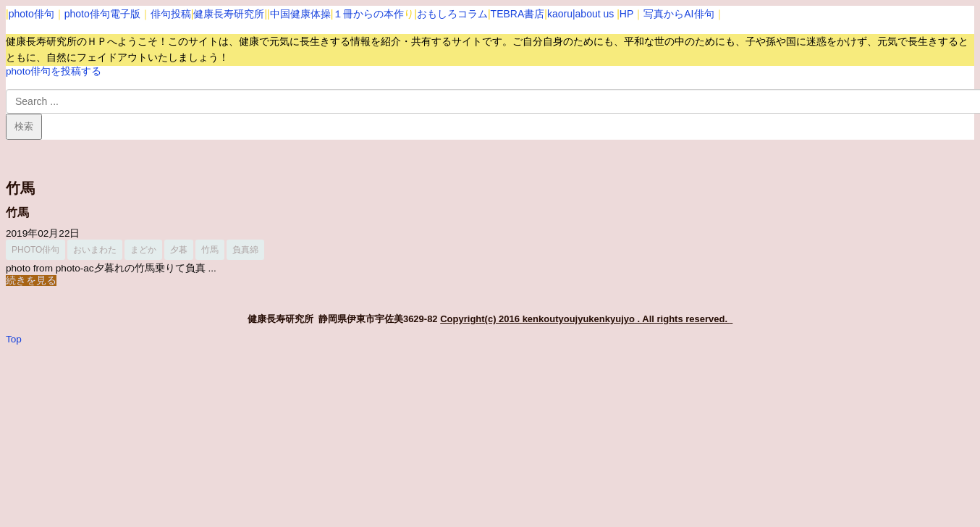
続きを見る (31, 281)
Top (14, 339)
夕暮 (179, 250)
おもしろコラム (452, 14)
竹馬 (17, 212)
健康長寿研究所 (229, 14)
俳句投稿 (171, 14)
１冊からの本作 (368, 14)
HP (626, 14)
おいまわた (95, 250)
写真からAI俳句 (679, 14)
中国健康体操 (300, 14)
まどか (143, 250)
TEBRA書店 (518, 14)
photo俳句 (31, 14)
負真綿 (245, 250)
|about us (593, 14)
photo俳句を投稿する (54, 71)
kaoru (560, 14)
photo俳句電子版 (102, 14)
